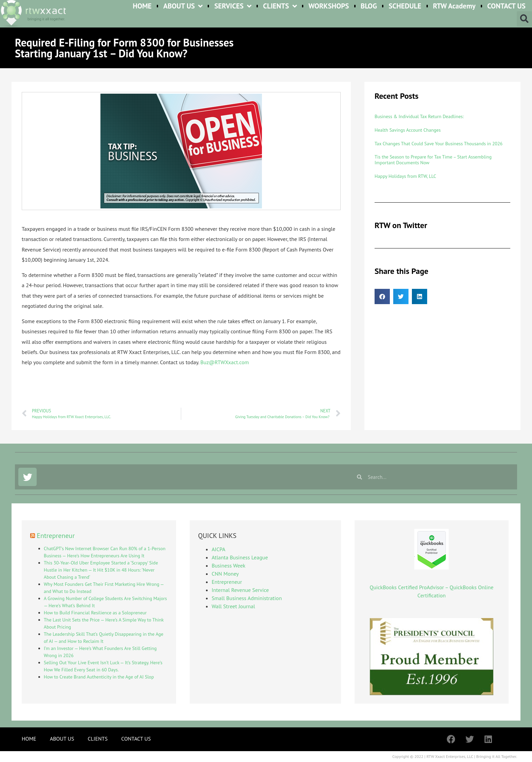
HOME (142, 6)
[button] (524, 19)
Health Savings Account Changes (408, 130)
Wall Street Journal (233, 606)
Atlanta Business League (240, 557)
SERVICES (233, 6)
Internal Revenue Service (240, 590)
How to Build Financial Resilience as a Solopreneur (95, 613)
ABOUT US (183, 6)
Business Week (229, 565)
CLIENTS (280, 6)
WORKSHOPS (329, 6)
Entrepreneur (56, 536)
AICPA (218, 549)
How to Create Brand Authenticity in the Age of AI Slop (99, 677)
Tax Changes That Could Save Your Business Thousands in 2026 (439, 144)
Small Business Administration (247, 598)
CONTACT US (506, 6)
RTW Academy (454, 6)
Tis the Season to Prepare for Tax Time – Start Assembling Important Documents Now (433, 160)
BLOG (369, 6)
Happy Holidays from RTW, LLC (405, 176)
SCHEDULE (405, 6)
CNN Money (225, 574)
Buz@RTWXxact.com (224, 362)
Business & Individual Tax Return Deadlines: (419, 116)
